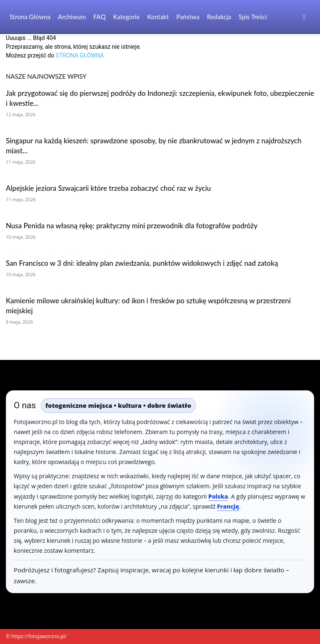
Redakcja (219, 17)
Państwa (188, 17)
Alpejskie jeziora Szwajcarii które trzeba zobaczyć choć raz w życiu (108, 188)
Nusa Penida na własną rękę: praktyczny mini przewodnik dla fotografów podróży (132, 226)
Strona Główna (30, 17)
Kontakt (158, 17)
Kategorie (126, 17)
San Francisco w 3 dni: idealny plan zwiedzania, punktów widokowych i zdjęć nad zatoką (142, 263)
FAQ (100, 17)
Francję (228, 506)
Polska (218, 496)
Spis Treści (253, 17)
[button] (304, 17)
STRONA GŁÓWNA (80, 55)
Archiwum (72, 17)
